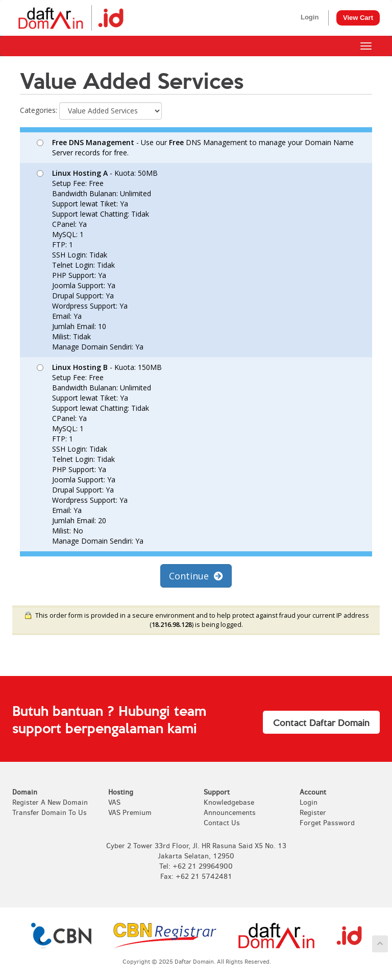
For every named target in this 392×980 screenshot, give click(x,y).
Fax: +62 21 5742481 (196, 877)
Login (310, 17)
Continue (196, 576)
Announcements (230, 813)
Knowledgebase (229, 802)
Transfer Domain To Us (50, 813)
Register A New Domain (50, 802)
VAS (114, 802)
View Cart (358, 18)
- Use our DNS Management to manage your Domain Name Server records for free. (195, 147)
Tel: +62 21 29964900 (196, 866)
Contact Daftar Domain (321, 722)
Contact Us (222, 823)
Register (313, 813)
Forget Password (327, 823)
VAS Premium (130, 813)
